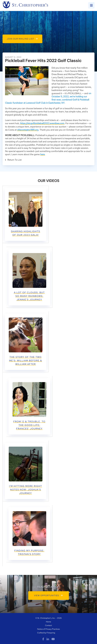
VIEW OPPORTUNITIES (49, 595)
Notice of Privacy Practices (49, 629)
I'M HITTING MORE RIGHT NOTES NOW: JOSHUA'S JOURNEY (26, 490)
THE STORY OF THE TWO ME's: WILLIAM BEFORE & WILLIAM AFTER (26, 361)
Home (49, 622)
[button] (91, 5)
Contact (48, 625)
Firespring (51, 633)
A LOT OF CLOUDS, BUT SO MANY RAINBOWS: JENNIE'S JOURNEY (29, 296)
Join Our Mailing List (22, 39)
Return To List (14, 160)
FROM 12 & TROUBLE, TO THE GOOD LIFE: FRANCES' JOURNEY (29, 425)
